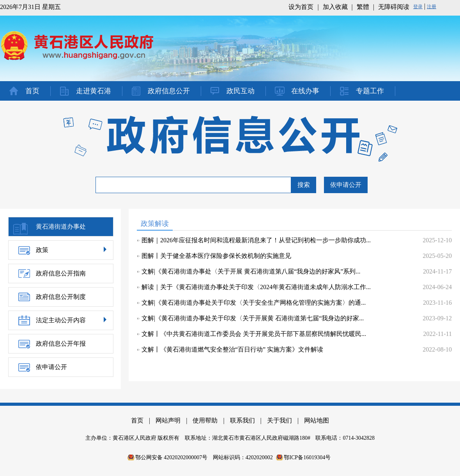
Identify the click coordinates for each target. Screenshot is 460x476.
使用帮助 (205, 420)
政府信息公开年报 (61, 344)
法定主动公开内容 (61, 320)
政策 (42, 250)
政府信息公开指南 (61, 273)
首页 (32, 91)
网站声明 (168, 420)
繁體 (363, 7)
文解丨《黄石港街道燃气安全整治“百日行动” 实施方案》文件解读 (232, 349)
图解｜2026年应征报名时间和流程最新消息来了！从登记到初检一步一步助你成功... (256, 240)
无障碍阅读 (394, 7)
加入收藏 (335, 7)
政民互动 (241, 91)
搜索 (304, 185)
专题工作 (370, 91)
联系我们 (242, 420)
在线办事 (305, 91)
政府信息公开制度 (61, 297)
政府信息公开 (169, 91)
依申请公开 (346, 185)
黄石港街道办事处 (61, 226)
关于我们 (280, 420)
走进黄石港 (94, 91)
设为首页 (301, 7)
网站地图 (317, 420)
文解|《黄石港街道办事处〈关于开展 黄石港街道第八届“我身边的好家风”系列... (251, 271)
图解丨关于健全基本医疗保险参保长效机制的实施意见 (216, 256)
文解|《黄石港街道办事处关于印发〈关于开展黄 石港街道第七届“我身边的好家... (253, 318)
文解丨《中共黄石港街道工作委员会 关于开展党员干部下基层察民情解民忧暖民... (254, 334)
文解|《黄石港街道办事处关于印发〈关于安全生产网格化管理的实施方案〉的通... (254, 303)
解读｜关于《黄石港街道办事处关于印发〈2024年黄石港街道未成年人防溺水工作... (256, 287)
